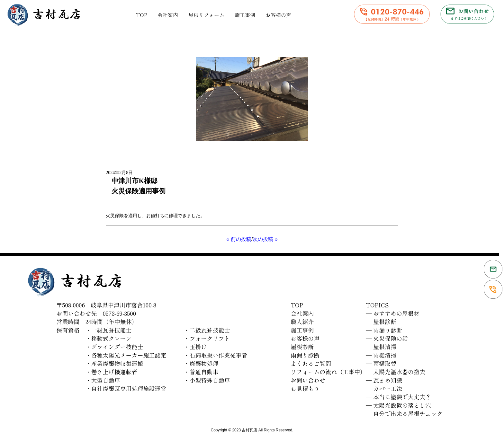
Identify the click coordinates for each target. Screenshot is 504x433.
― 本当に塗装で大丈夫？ (398, 397)
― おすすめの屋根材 (393, 313)
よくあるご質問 (311, 363)
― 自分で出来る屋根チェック (404, 413)
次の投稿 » (265, 239)
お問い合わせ (308, 380)
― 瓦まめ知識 (384, 380)
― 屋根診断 (381, 322)
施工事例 (245, 15)
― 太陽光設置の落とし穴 (398, 405)
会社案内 (168, 15)
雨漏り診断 (305, 355)
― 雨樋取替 (381, 363)
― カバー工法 (384, 388)
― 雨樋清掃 (381, 355)
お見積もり (305, 388)
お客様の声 (278, 15)
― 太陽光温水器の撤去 (396, 372)
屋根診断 (302, 347)
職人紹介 (302, 322)
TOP (142, 15)
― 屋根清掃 (381, 347)
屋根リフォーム (206, 15)
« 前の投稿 (239, 239)
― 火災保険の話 (387, 338)
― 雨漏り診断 (384, 330)
